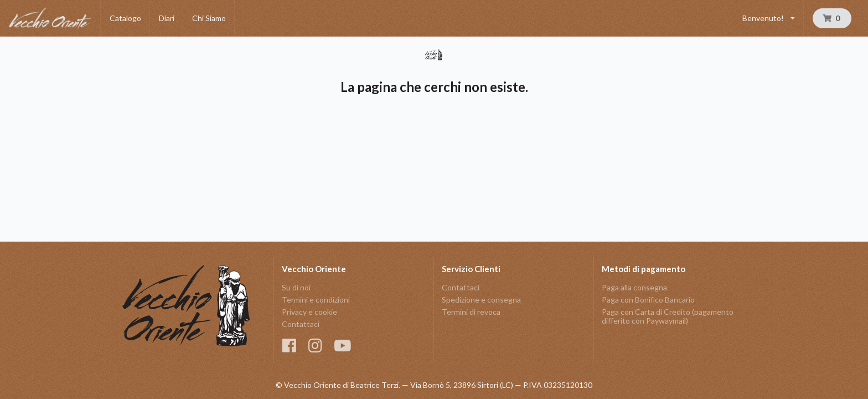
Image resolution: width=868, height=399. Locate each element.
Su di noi (296, 288)
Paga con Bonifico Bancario (648, 300)
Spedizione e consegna (481, 300)
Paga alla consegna (634, 288)
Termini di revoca (471, 312)
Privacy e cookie (309, 312)
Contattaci (301, 324)
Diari (167, 18)
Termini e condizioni (316, 300)
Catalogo (125, 18)
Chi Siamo (209, 18)
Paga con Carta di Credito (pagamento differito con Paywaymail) (668, 316)
